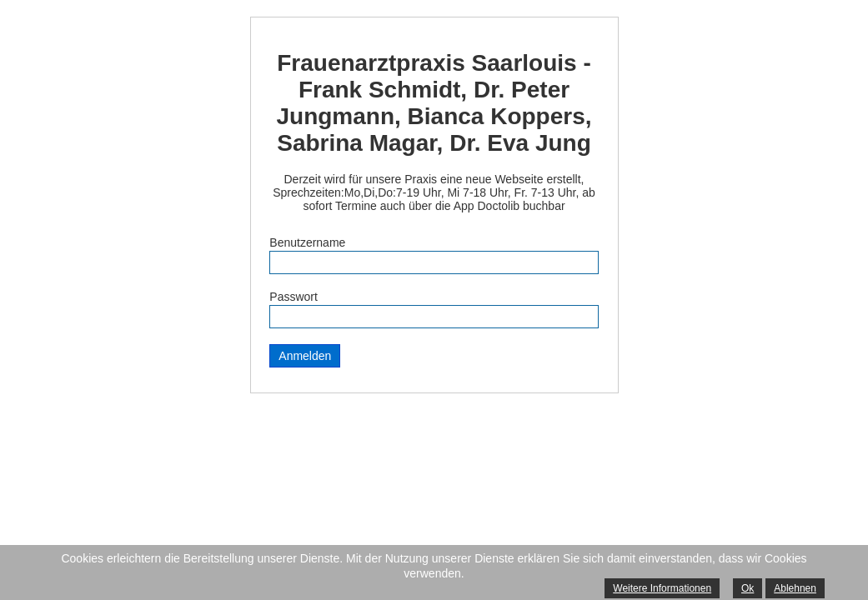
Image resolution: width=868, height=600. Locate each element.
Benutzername (307, 242)
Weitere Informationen (662, 588)
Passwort (294, 297)
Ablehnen (795, 588)
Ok (748, 588)
